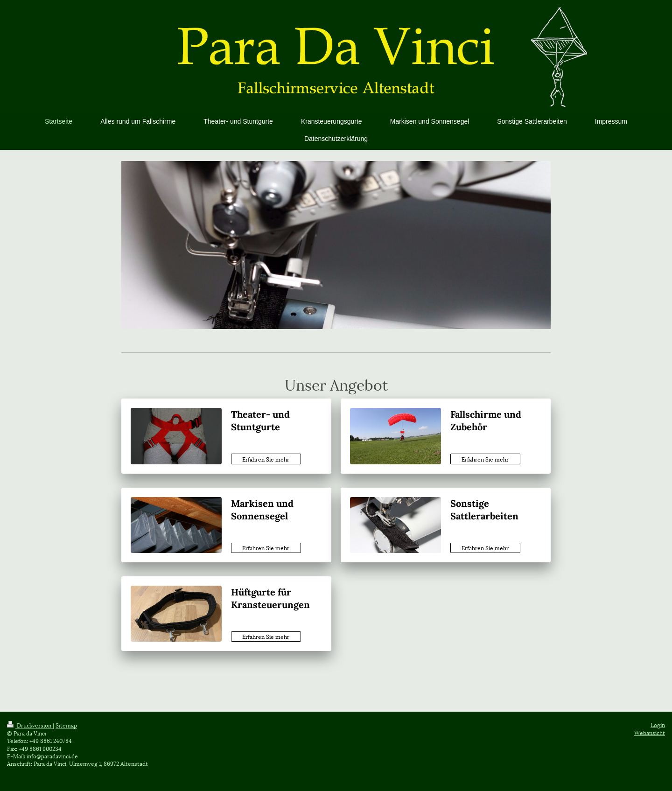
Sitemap (66, 725)
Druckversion (30, 725)
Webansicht (650, 732)
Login (658, 724)
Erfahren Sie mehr (266, 459)
